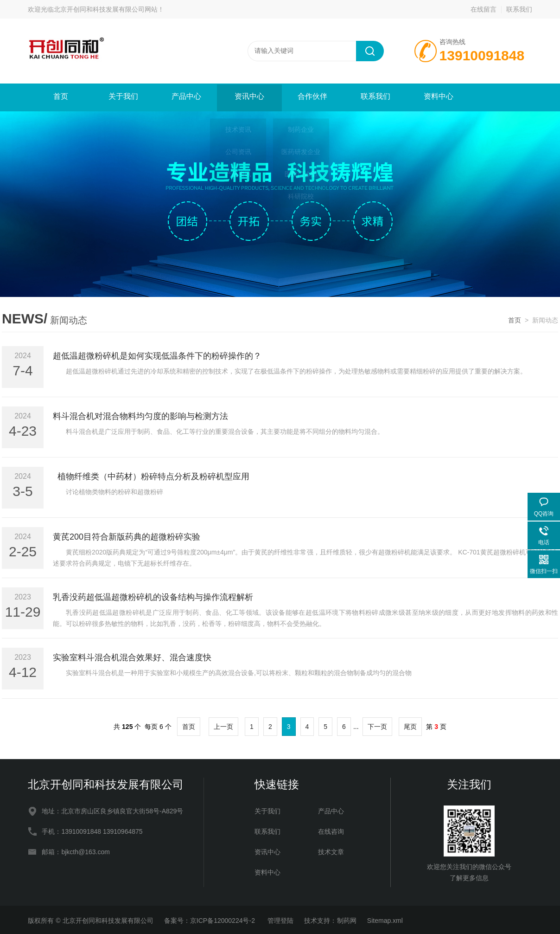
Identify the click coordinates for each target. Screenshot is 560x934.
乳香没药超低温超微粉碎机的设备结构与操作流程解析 (153, 595)
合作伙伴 (312, 97)
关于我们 (122, 97)
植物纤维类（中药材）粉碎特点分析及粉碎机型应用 (151, 475)
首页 (59, 97)
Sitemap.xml (385, 919)
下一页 (377, 725)
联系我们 (519, 9)
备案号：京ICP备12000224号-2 (210, 919)
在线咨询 (331, 830)
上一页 (223, 725)
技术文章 (331, 850)
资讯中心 (248, 97)
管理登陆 (280, 919)
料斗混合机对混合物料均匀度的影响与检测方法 (140, 414)
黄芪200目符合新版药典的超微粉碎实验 (127, 535)
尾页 (410, 725)
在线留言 (484, 9)
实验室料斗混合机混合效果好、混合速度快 (132, 656)
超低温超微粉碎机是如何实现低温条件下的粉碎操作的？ (157, 354)
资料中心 (438, 97)
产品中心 (185, 97)
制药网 (347, 919)
